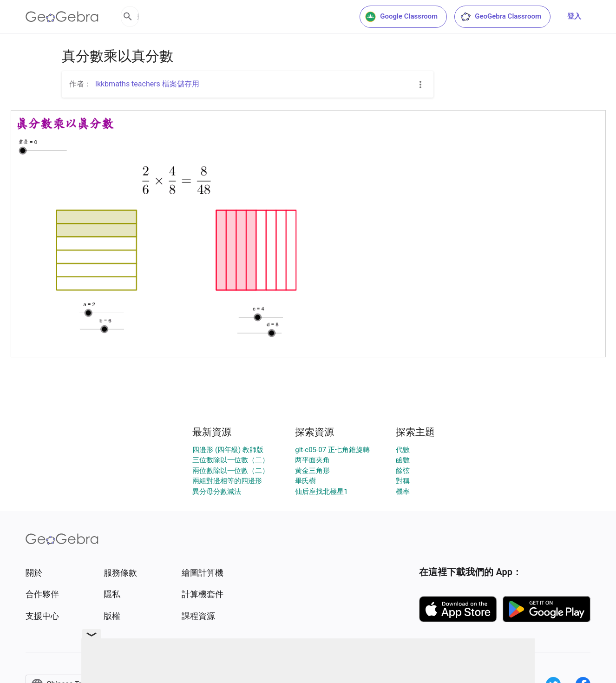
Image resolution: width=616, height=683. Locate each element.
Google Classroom (401, 17)
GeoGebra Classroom (501, 17)
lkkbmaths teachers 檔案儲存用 (147, 84)
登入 (574, 16)
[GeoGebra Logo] (62, 17)
